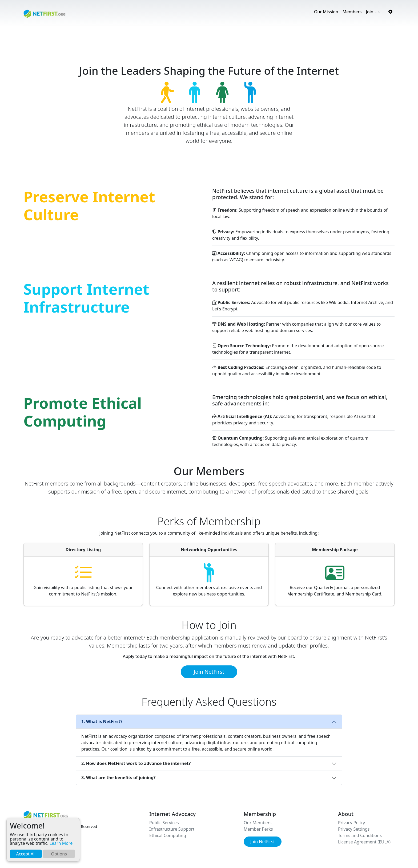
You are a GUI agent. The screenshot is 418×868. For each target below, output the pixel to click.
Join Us (373, 12)
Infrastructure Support (172, 829)
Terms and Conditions (360, 835)
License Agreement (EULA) (364, 842)
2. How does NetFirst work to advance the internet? (136, 763)
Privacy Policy (351, 823)
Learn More (61, 843)
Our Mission (326, 12)
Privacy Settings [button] (354, 829)
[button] (390, 12)
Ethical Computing (168, 835)
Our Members (258, 823)
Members (352, 12)
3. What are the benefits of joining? (118, 778)
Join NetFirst (209, 672)
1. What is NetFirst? (102, 721)
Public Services (164, 823)
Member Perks (258, 829)
